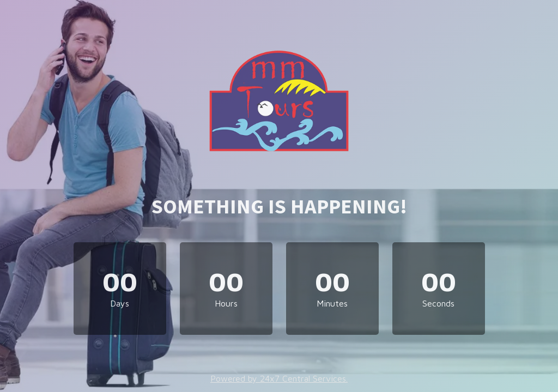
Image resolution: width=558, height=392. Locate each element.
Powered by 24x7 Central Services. (279, 378)
